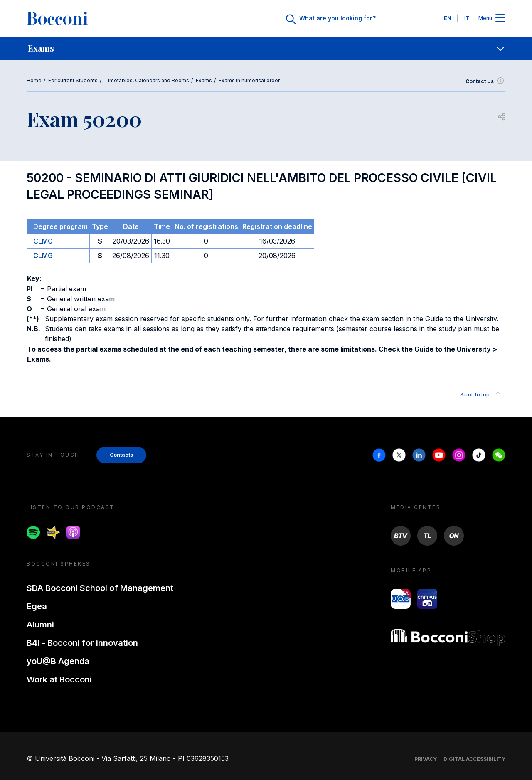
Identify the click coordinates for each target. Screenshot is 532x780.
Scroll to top (482, 395)
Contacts (121, 455)
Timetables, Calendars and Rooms (147, 80)
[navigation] (266, 48)
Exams (204, 80)
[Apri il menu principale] (500, 18)
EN (448, 18)
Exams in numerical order (249, 80)
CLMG (43, 241)
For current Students (73, 80)
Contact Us (485, 81)
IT (467, 18)
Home (34, 80)
